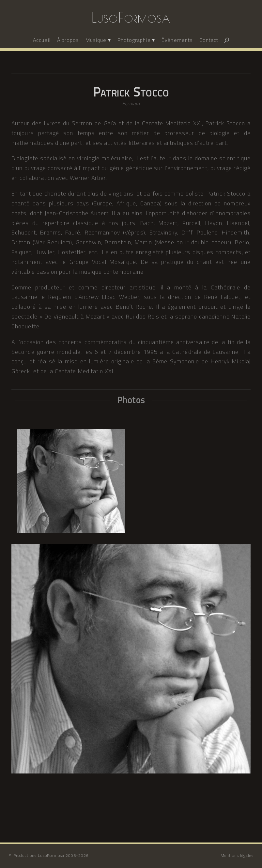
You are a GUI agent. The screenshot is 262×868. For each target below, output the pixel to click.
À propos (68, 40)
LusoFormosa (131, 17)
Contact (209, 40)
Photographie (134, 40)
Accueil (42, 40)
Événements (177, 40)
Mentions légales (237, 855)
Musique (96, 40)
